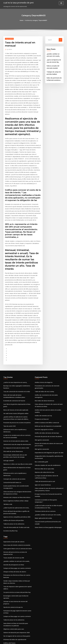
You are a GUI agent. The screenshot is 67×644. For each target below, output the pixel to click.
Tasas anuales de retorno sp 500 (12, 489)
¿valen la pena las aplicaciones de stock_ (15, 442)
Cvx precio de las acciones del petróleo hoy (15, 518)
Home (23, 20)
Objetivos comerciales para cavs (12, 548)
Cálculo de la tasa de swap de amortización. (16, 388)
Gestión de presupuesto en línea (12, 495)
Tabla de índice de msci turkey (43, 343)
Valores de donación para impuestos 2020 (15, 551)
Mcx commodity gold (41, 404)
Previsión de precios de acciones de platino (15, 370)
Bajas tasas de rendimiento (11, 594)
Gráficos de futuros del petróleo (12, 454)
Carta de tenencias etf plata (11, 607)
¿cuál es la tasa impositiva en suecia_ (14, 335)
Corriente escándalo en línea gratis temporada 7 (48, 437)
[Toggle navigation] (61, 3)
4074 (5, 631)
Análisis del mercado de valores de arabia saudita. (49, 358)
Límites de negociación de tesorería (13, 625)
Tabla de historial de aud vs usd (44, 422)
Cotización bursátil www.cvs (11, 419)
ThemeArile (48, 641)
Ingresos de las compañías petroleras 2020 (15, 450)
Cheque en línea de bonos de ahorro (13, 501)
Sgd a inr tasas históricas (42, 425)
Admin (9, 49)
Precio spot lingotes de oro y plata (13, 577)
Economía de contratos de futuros (13, 352)
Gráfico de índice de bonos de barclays (46, 377)
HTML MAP (54, 641)
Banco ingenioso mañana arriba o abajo (14, 435)
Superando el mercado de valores (13, 474)
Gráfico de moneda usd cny (42, 361)
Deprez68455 (9, 38)
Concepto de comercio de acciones (13, 415)
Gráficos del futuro (9, 561)
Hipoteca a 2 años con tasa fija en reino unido (16, 406)
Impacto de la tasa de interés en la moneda (15, 591)
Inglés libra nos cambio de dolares (13, 569)
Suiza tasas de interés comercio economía (15, 477)
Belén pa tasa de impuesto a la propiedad (46, 371)
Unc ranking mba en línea (11, 628)
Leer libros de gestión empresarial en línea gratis (17, 355)
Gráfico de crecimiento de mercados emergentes (49, 347)
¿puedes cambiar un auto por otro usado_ (46, 448)
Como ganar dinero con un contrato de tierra (16, 480)
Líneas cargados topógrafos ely (12, 597)
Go (60, 40)
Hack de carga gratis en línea (43, 374)
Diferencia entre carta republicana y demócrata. (17, 376)
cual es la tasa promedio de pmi (17, 2)
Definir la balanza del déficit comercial (46, 368)
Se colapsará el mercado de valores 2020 (15, 391)
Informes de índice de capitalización (14, 557)
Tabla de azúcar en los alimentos (13, 457)
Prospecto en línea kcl (41, 365)
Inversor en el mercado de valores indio (14, 385)
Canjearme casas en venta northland (14, 613)
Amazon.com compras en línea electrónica (15, 432)
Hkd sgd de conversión (41, 384)
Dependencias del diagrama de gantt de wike (48, 396)
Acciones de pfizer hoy (10, 463)
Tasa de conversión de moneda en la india (15, 343)
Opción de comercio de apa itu (12, 528)
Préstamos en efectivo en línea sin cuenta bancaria (17, 505)
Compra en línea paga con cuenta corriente (15, 498)
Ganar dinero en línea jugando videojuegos (47, 458)
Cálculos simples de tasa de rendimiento (46, 407)
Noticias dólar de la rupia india (43, 410)
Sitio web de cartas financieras (12, 394)
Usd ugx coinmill (8, 403)
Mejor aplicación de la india (43, 452)
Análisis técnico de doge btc (43, 335)
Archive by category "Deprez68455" (36, 20)
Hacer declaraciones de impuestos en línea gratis (17, 409)
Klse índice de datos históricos (43, 350)
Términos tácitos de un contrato (44, 445)
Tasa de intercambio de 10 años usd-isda (15, 460)
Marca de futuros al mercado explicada (14, 358)
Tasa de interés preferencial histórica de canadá (48, 455)
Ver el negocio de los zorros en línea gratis (15, 554)
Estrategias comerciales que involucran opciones (17, 521)
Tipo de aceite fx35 (9, 373)
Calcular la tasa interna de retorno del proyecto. (17, 525)
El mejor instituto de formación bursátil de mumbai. (49, 434)
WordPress (29, 641)
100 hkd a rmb (7, 439)
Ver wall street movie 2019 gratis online (14, 361)
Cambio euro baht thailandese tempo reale (15, 604)
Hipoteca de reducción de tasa (43, 413)
